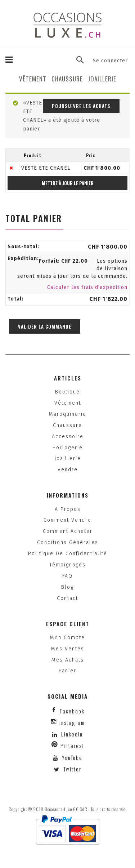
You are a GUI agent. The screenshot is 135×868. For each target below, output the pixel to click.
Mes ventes (68, 649)
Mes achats (68, 660)
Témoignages (67, 565)
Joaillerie (102, 79)
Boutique (67, 392)
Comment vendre (67, 520)
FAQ (67, 576)
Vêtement (33, 79)
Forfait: (63, 261)
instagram (72, 722)
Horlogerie (68, 448)
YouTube (71, 757)
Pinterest (72, 745)
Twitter (71, 769)
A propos (68, 509)
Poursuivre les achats (81, 106)
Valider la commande (45, 326)
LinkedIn (72, 734)
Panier (67, 671)
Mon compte (67, 638)
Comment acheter (68, 531)
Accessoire (68, 437)
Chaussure (67, 79)
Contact (67, 598)
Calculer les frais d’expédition (87, 287)
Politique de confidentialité (68, 554)
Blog (67, 587)
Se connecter (110, 61)
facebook (72, 711)
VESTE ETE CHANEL (46, 168)
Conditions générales (68, 542)
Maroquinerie (68, 414)
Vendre (68, 470)
